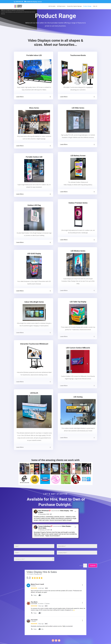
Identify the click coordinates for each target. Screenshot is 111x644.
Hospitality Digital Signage (74, 6)
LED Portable (52, 6)
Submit (93, 566)
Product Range (87, 6)
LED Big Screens (61, 6)
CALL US (95, 6)
